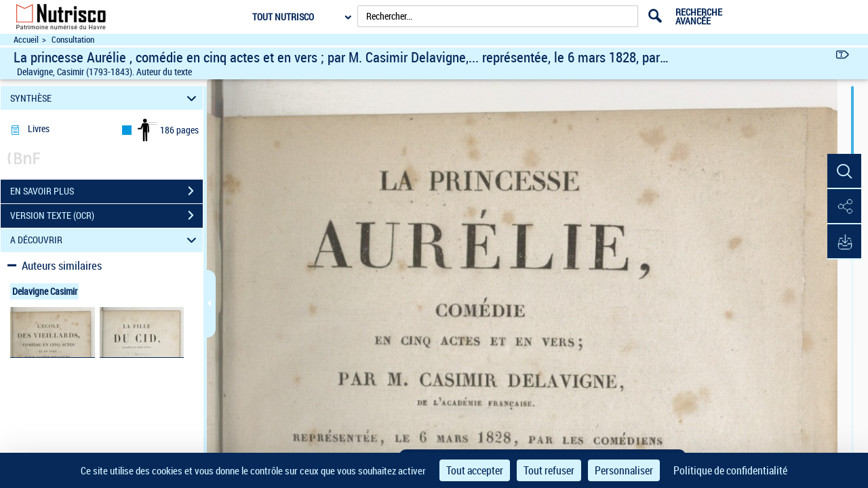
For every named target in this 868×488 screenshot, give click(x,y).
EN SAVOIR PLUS (106, 191)
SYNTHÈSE (105, 98)
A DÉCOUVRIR (105, 240)
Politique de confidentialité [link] (730, 470)
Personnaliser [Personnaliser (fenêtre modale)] (624, 470)
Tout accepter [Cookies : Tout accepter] (475, 470)
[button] (844, 171)
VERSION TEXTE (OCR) (106, 216)
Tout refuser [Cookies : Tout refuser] (549, 470)
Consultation (73, 40)
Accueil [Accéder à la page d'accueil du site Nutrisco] (26, 40)
